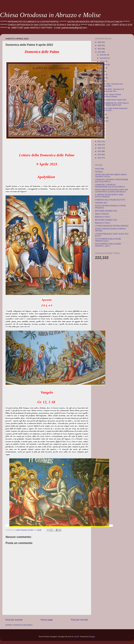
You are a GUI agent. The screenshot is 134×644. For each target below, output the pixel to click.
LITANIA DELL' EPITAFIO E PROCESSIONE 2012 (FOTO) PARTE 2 (110, 186)
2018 (100, 138)
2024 (100, 49)
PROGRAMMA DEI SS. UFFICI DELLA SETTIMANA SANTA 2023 (114, 104)
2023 (100, 52)
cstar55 (76, 637)
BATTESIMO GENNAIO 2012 (106, 211)
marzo (102, 114)
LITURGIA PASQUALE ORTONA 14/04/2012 (112, 226)
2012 (100, 158)
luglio (102, 71)
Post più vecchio (79, 620)
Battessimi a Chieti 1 (103, 223)
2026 (100, 42)
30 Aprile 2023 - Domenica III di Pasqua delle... (111, 85)
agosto (102, 68)
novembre (104, 58)
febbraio (103, 118)
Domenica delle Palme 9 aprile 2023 (113, 100)
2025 (100, 45)
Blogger (92, 637)
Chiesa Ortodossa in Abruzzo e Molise (50, 15)
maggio (103, 78)
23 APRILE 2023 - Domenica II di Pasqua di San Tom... (112, 90)
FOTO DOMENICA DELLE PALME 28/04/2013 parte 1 (108, 240)
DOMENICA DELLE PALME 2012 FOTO (110, 200)
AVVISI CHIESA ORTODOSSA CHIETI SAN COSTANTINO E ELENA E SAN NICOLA (111, 191)
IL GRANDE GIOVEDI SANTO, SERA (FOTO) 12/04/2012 (109, 196)
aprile (102, 81)
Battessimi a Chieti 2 (103, 217)
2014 (100, 151)
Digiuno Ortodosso (102, 214)
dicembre (103, 55)
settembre (104, 65)
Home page (47, 620)
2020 (100, 132)
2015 (100, 148)
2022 (100, 125)
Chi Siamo (99, 172)
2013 (100, 155)
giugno (102, 75)
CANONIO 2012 (101, 203)
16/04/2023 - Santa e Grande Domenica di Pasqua (110, 95)
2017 (100, 141)
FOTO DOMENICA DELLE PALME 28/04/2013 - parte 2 (108, 245)
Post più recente (14, 620)
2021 (100, 128)
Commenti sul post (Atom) (23, 625)
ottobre (103, 61)
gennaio (103, 121)
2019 (100, 135)
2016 (100, 145)
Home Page (99, 169)
